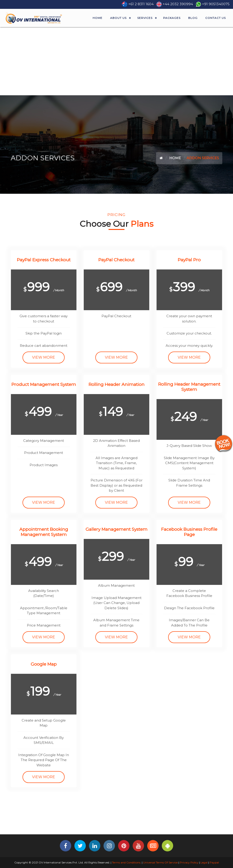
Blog (193, 18)
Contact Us (215, 18)
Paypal (214, 862)
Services (145, 18)
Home (98, 18)
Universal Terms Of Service (160, 862)
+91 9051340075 (216, 4)
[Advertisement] (116, 61)
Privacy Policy (189, 862)
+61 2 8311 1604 (141, 4)
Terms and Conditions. (126, 862)
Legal (204, 862)
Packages (172, 18)
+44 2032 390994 (178, 4)
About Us (118, 18)
